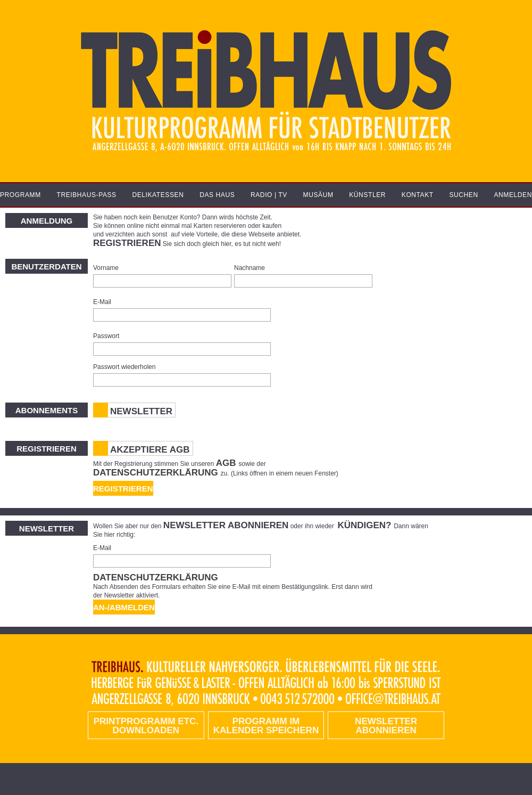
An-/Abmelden (124, 607)
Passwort (106, 336)
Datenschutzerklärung (157, 473)
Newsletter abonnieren (386, 726)
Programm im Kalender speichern (266, 726)
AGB (227, 463)
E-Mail (102, 302)
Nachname (250, 268)
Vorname (106, 268)
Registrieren (123, 489)
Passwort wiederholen (124, 367)
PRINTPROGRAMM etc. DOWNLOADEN (146, 726)
